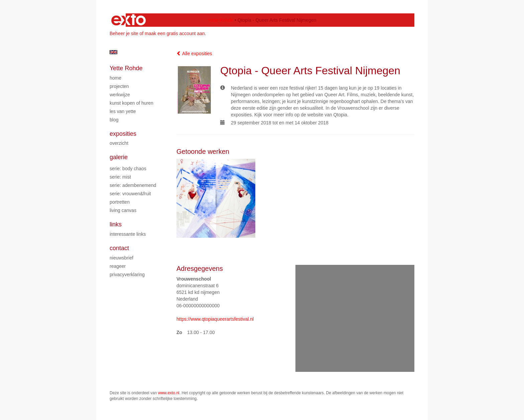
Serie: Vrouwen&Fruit (130, 194)
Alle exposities (194, 54)
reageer (118, 266)
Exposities (123, 134)
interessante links (128, 234)
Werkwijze (120, 95)
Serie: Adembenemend (133, 185)
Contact (119, 248)
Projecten (119, 86)
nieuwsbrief (121, 258)
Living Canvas (123, 210)
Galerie (119, 157)
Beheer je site (124, 33)
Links (116, 224)
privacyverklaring (127, 275)
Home (115, 78)
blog (114, 120)
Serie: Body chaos (128, 169)
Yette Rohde (220, 20)
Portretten (120, 202)
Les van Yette (123, 111)
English (113, 52)
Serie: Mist (120, 177)
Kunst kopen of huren (132, 103)
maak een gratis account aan (175, 33)
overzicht (119, 143)
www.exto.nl (169, 393)
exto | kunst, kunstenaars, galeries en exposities (128, 20)
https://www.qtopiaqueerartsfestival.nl (215, 319)
